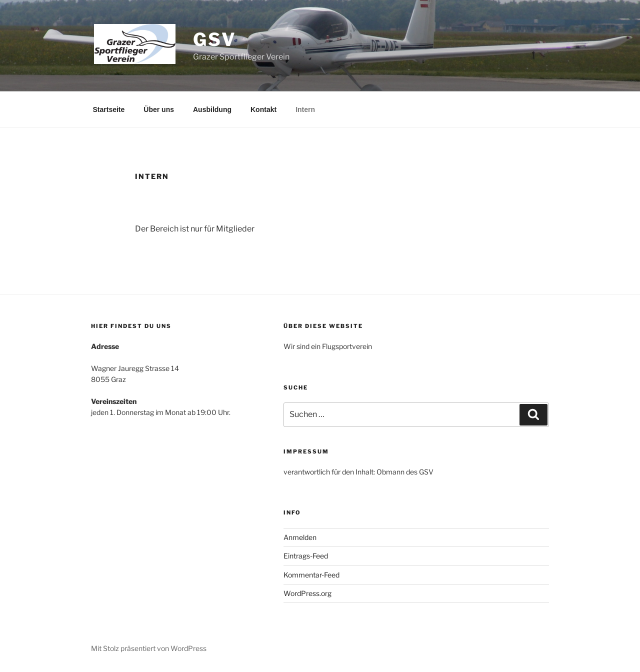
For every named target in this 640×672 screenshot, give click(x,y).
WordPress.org (307, 593)
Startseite (109, 109)
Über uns (159, 109)
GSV (215, 39)
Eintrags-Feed (306, 556)
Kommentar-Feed (311, 575)
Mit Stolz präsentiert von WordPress (149, 648)
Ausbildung (212, 109)
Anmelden (300, 537)
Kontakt (263, 109)
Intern (305, 109)
